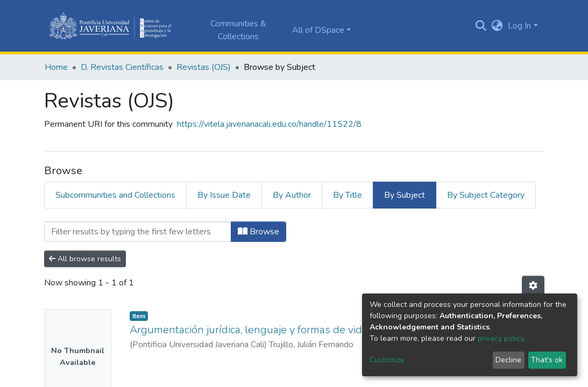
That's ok (547, 360)
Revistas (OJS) (204, 67)
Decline (508, 360)
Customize (387, 360)
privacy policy (501, 338)
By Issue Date (224, 195)
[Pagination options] (533, 286)
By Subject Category (486, 195)
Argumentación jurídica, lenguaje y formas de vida (249, 330)
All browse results (85, 259)
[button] (497, 26)
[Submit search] (481, 26)
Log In (519, 26)
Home (56, 67)
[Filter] (138, 232)
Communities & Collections (238, 30)
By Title (348, 195)
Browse (258, 232)
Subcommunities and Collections (115, 195)
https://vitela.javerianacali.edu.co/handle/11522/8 (269, 124)
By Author (292, 195)
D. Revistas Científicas (122, 67)
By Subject (405, 195)
